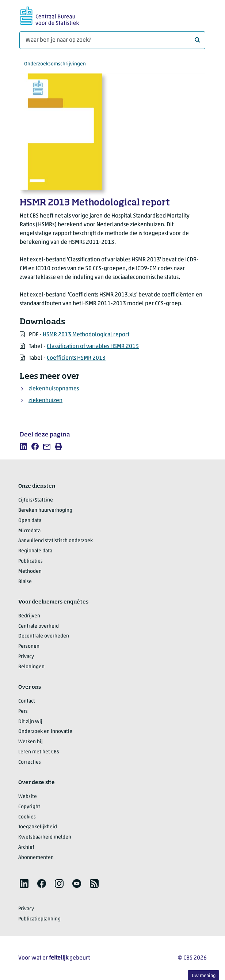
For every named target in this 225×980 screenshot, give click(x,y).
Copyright (29, 807)
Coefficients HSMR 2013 (76, 358)
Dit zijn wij (30, 722)
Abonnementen (36, 858)
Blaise (25, 582)
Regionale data (35, 551)
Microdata (29, 531)
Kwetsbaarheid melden (45, 837)
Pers (23, 712)
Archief (26, 847)
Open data (30, 521)
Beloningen (31, 667)
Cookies (27, 817)
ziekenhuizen (45, 401)
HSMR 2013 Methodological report (86, 335)
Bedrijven (29, 616)
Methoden (30, 572)
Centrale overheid (39, 626)
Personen (29, 646)
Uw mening (204, 976)
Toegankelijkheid (38, 827)
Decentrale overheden (44, 636)
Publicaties (30, 561)
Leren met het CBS (39, 752)
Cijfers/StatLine (36, 500)
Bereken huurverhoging (45, 510)
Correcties (30, 762)
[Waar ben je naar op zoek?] (112, 40)
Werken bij (30, 742)
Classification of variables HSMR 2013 (93, 347)
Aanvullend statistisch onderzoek (56, 541)
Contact (27, 701)
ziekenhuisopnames (54, 389)
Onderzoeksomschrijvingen (55, 64)
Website (28, 797)
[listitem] (23, 446)
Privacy (26, 657)
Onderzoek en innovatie (45, 732)
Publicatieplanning (39, 919)
